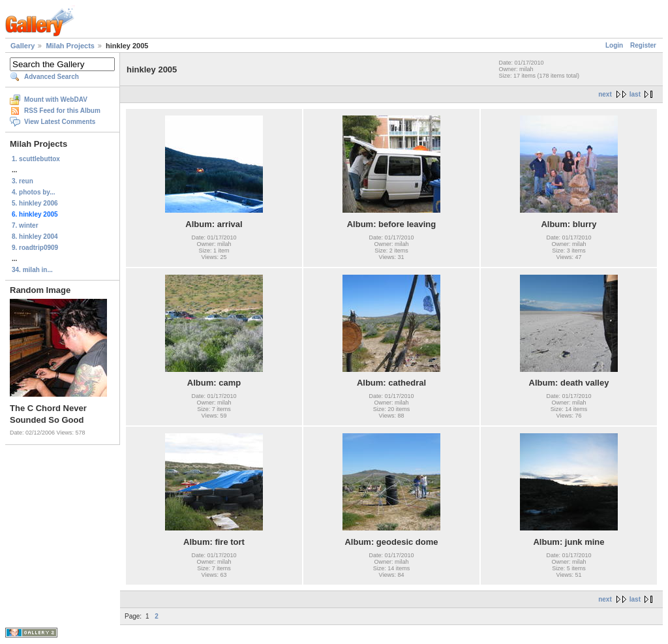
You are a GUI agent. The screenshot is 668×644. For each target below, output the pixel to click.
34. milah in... (32, 270)
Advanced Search (52, 77)
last (635, 94)
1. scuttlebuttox (36, 159)
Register (643, 45)
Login (614, 45)
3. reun (23, 181)
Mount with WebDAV (56, 100)
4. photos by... (33, 192)
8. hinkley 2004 (35, 237)
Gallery (23, 46)
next (605, 94)
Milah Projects (70, 46)
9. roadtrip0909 (35, 248)
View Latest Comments (60, 122)
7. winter (25, 225)
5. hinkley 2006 (35, 203)
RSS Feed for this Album (62, 111)
